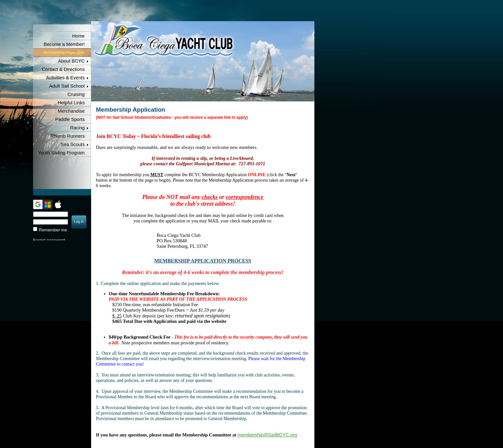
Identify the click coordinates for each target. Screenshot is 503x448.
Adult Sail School (67, 86)
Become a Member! (64, 44)
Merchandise (71, 111)
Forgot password (49, 240)
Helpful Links (71, 103)
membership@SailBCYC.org (267, 435)
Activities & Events (65, 78)
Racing (77, 128)
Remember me (53, 230)
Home (78, 36)
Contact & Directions (63, 69)
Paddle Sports (70, 119)
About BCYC (71, 61)
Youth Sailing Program (61, 153)
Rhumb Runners (68, 136)
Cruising (76, 94)
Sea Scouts (73, 144)
